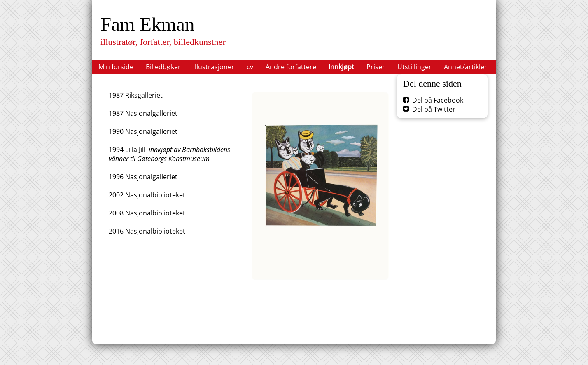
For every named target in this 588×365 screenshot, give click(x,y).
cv (250, 67)
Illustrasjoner (214, 67)
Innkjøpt (341, 67)
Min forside (116, 67)
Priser (376, 67)
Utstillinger (414, 67)
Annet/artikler (465, 67)
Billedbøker (163, 67)
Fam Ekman (147, 24)
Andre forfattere (291, 67)
